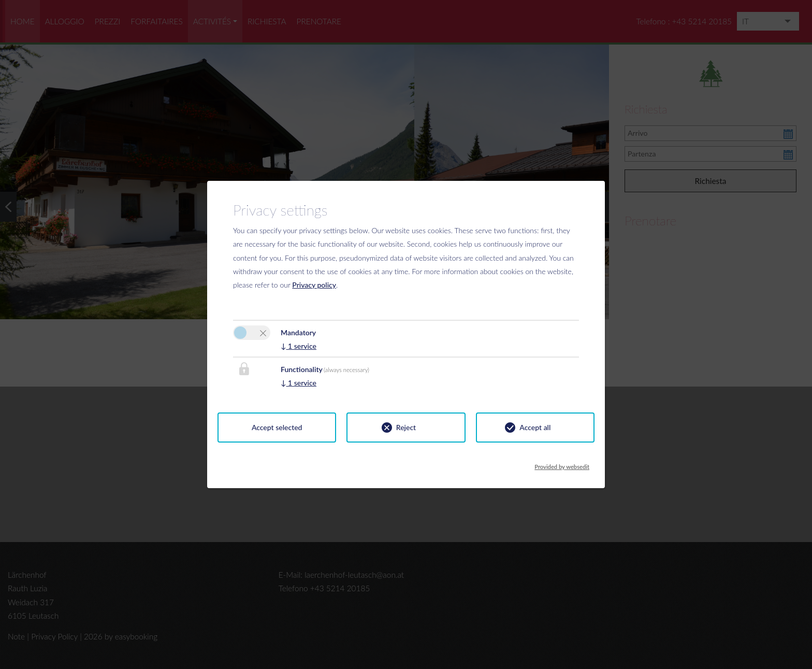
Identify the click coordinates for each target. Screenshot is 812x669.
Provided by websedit (562, 464)
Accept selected (277, 427)
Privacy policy (314, 285)
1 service (299, 346)
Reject (406, 427)
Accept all (535, 427)
